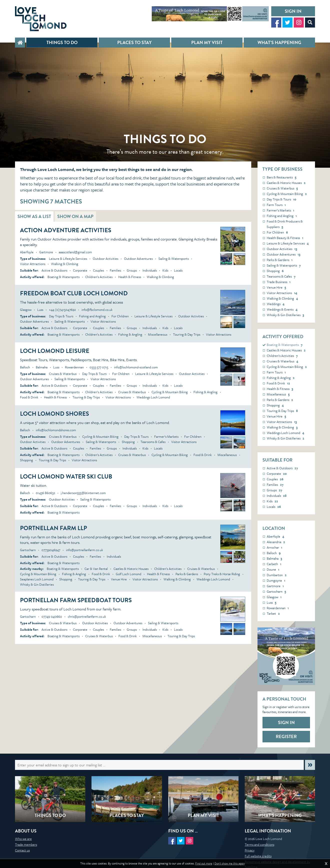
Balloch (274, 553)
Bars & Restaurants (281, 177)
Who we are (23, 839)
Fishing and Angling (282, 216)
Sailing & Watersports (284, 265)
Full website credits (258, 856)
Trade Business (279, 282)
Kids (272, 501)
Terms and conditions (259, 844)
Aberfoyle (275, 536)
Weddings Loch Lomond (285, 433)
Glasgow (274, 597)
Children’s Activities (282, 356)
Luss (271, 602)
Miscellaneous (278, 394)
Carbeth (274, 564)
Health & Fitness (280, 389)
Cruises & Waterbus (282, 188)
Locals (274, 507)
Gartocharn (276, 591)
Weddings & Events (282, 309)
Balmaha (274, 558)
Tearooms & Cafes (281, 276)
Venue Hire (276, 287)
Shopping (275, 271)
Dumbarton (277, 575)
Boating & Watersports (285, 345)
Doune (273, 569)
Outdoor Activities (282, 249)
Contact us (22, 850)
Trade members (26, 844)
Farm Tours (276, 205)
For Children (277, 232)
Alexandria (276, 542)
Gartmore (275, 586)
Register (286, 736)
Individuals (277, 496)
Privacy (250, 850)
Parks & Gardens (280, 260)
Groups (274, 490)
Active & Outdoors (282, 468)
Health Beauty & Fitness (285, 238)
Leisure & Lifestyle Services (288, 243)
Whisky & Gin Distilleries (285, 315)
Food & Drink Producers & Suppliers (285, 224)
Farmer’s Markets (280, 210)
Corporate (277, 474)
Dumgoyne (276, 580)
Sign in (293, 11)
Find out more (204, 863)
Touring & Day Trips (282, 411)
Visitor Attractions (282, 293)
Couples (275, 479)
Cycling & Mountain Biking (287, 194)
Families (275, 485)
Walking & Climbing (282, 298)
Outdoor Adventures (283, 254)
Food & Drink (278, 383)
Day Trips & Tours (281, 199)
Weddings (276, 304)
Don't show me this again (230, 863)
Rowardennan (278, 608)
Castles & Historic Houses (286, 183)
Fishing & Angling (281, 378)
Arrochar (274, 547)
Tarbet (273, 613)
